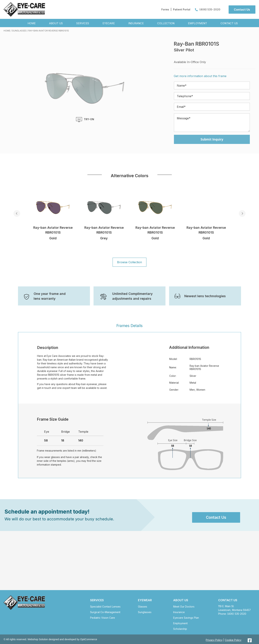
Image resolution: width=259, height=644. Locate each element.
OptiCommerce (89, 639)
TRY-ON (85, 120)
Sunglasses (19, 31)
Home (7, 31)
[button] (242, 10)
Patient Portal (182, 9)
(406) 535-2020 (208, 9)
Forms (165, 9)
